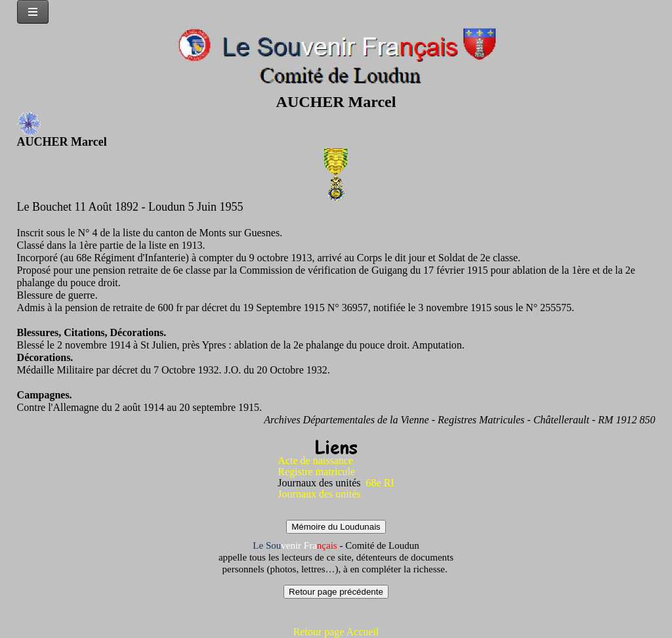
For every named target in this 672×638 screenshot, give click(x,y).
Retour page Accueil (336, 632)
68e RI (380, 483)
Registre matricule (316, 472)
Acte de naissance (315, 460)
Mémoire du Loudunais (336, 527)
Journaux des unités (319, 494)
